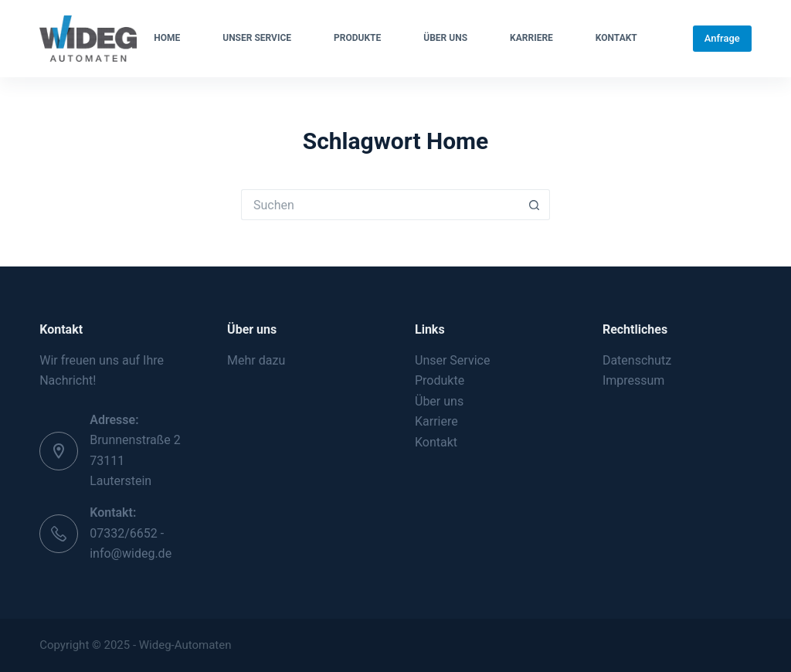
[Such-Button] (535, 205)
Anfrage (722, 38)
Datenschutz (637, 360)
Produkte (357, 38)
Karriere (531, 38)
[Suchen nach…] (380, 205)
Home (167, 38)
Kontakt (616, 38)
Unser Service (257, 38)
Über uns (445, 38)
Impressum (634, 380)
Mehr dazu (256, 360)
